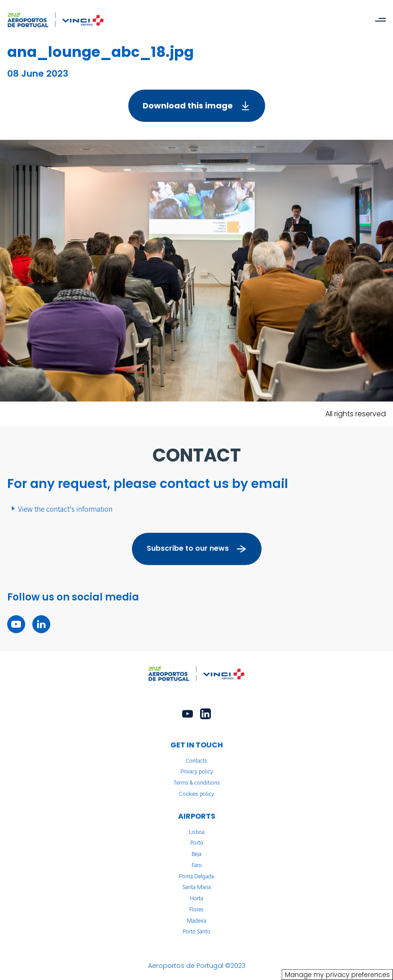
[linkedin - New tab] (41, 624)
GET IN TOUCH (197, 745)
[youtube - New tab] (16, 624)
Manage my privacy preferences (337, 975)
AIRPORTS (197, 816)
